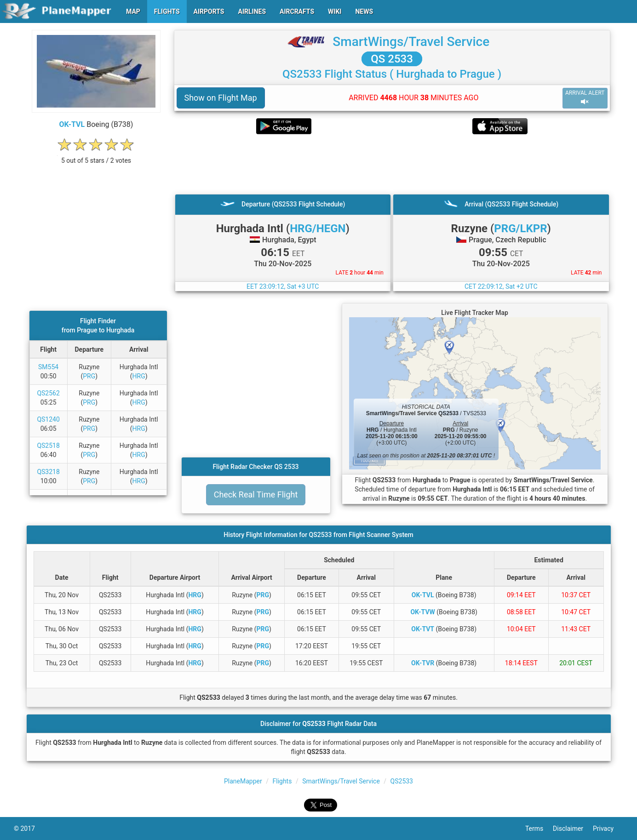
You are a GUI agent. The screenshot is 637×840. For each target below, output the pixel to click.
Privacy (608, 829)
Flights (282, 781)
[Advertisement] (392, 164)
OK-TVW (422, 612)
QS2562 (48, 393)
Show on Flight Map (221, 98)
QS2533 (402, 781)
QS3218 (48, 472)
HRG (139, 376)
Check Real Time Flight (256, 494)
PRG (89, 376)
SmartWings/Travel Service (411, 42)
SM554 (48, 367)
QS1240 (48, 419)
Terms (539, 829)
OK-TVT (423, 629)
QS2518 (48, 446)
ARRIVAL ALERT (585, 98)
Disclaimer (573, 829)
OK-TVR (423, 663)
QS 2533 (392, 59)
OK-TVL (72, 124)
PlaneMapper (243, 781)
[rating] (96, 156)
